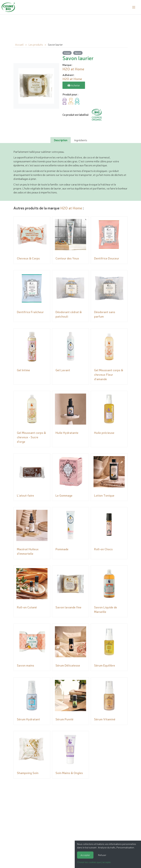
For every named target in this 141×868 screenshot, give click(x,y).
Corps (67, 53)
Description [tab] (61, 140)
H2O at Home (71, 208)
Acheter (74, 85)
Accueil (19, 44)
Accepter (85, 855)
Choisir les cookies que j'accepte (94, 862)
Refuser (102, 855)
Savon (78, 53)
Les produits (36, 44)
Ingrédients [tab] (81, 140)
